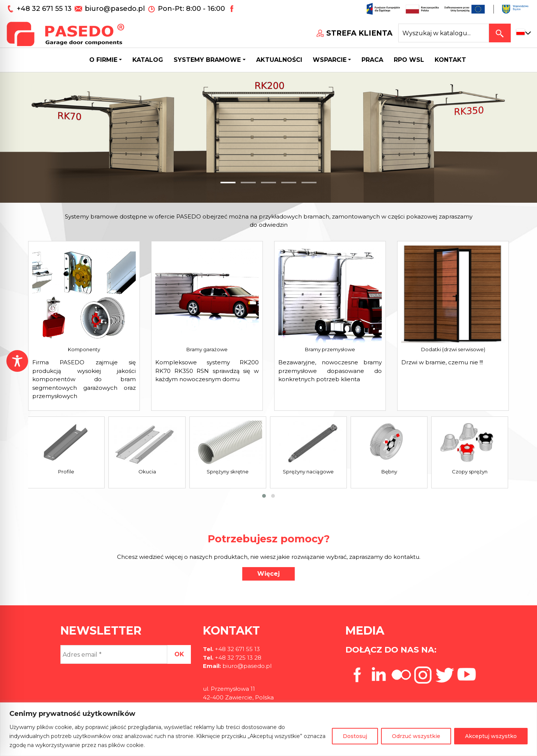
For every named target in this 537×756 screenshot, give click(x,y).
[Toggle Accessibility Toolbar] (17, 361)
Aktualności (279, 60)
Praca (372, 60)
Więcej (268, 574)
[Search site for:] (444, 33)
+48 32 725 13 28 (237, 658)
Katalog (148, 60)
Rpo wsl (409, 60)
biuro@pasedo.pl (115, 9)
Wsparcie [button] (330, 60)
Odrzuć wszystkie (416, 736)
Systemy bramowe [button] (207, 60)
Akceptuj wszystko (491, 736)
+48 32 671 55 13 (45, 9)
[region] (268, 729)
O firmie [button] (103, 60)
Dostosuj (355, 736)
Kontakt (450, 60)
